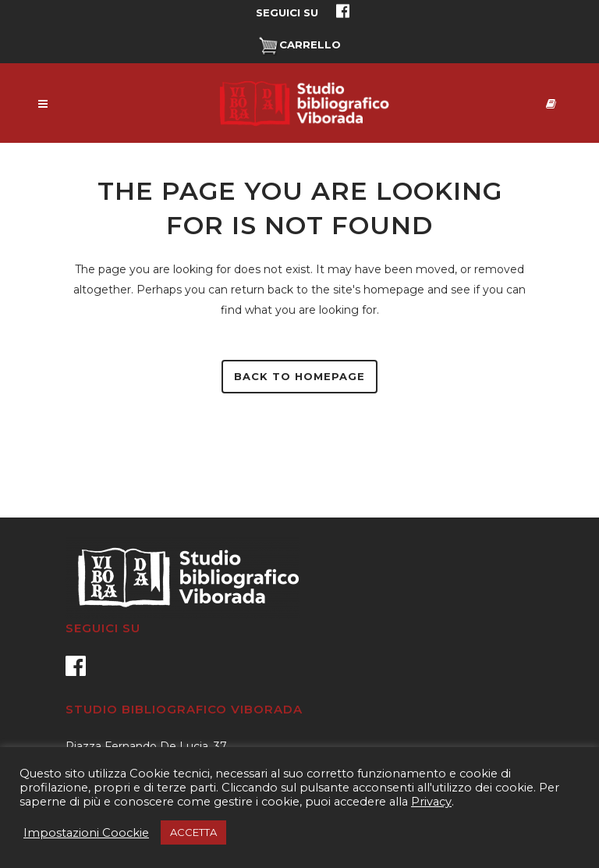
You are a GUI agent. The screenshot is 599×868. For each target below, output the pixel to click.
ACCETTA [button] (193, 832)
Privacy (431, 802)
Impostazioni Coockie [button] (86, 833)
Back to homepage (299, 376)
